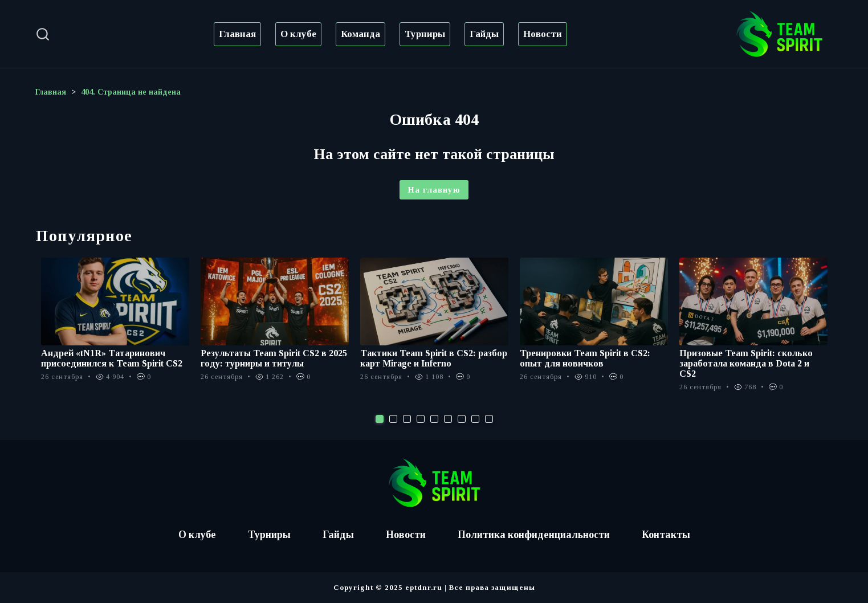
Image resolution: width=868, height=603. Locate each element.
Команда (360, 34)
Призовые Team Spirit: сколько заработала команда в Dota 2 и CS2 (746, 363)
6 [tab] (448, 419)
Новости (543, 34)
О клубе (298, 34)
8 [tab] (475, 419)
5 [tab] (434, 419)
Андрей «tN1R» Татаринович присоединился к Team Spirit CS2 (112, 358)
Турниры (425, 34)
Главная (237, 34)
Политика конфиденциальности (534, 535)
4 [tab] (421, 419)
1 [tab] (380, 419)
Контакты (667, 535)
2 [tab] (393, 419)
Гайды (484, 34)
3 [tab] (407, 419)
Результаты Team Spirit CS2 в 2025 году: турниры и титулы (274, 358)
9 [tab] (489, 419)
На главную (434, 190)
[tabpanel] (115, 325)
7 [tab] (462, 419)
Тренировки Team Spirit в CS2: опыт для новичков (585, 358)
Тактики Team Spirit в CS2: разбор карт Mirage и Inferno (434, 358)
